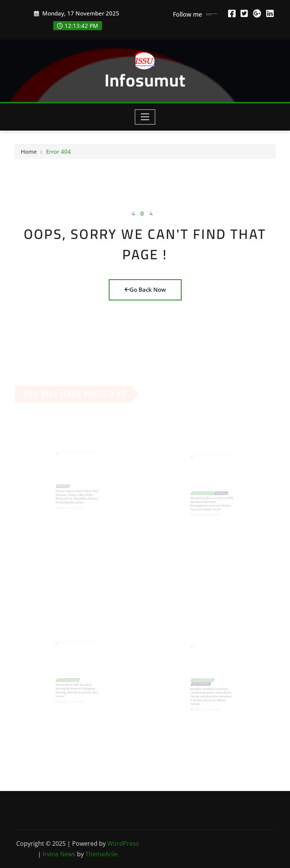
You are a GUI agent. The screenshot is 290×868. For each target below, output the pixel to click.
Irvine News (59, 854)
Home (29, 153)
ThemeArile (102, 854)
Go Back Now (145, 289)
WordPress (123, 843)
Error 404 (59, 153)
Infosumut (145, 80)
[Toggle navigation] (145, 117)
